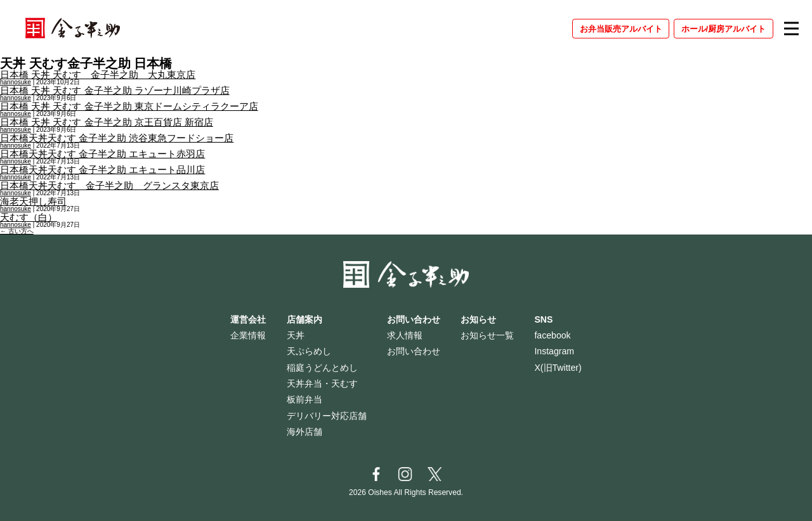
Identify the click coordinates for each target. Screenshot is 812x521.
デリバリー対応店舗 (327, 416)
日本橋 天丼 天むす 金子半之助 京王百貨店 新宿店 (107, 122)
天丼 (296, 335)
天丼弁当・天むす (322, 383)
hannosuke (16, 82)
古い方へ (17, 231)
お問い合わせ (414, 351)
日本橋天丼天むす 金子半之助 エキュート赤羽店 (102, 154)
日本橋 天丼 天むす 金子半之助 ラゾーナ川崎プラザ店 (115, 90)
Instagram (554, 351)
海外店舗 (304, 432)
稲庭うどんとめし (322, 368)
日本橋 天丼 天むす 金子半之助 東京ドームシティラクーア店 (129, 106)
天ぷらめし (309, 351)
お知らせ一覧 (487, 335)
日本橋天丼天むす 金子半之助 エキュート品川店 (102, 170)
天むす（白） (29, 217)
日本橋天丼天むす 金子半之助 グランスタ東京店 (109, 185)
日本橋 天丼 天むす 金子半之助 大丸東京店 (98, 74)
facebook (552, 335)
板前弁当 (304, 399)
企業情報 (248, 335)
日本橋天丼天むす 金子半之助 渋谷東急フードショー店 (117, 138)
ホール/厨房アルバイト (724, 28)
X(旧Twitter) (558, 368)
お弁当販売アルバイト (621, 28)
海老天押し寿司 (33, 201)
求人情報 (405, 335)
